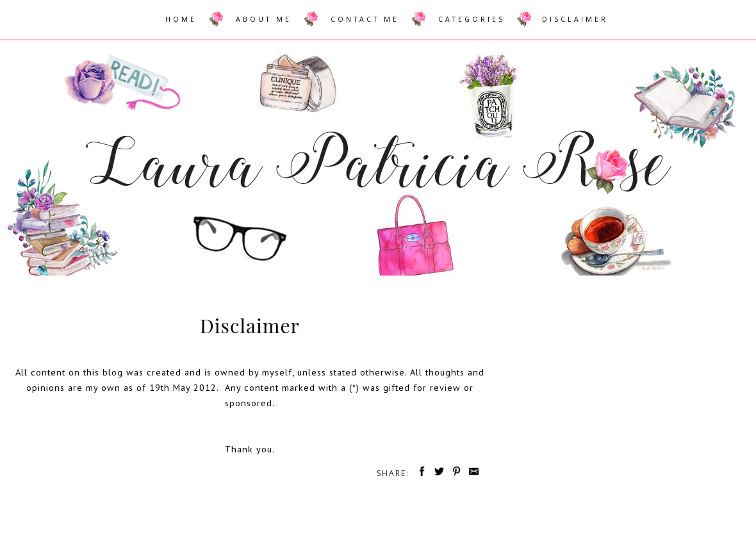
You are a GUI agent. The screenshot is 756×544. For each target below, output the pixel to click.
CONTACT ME (365, 19)
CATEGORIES (472, 19)
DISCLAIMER (575, 19)
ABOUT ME (264, 19)
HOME (181, 19)
